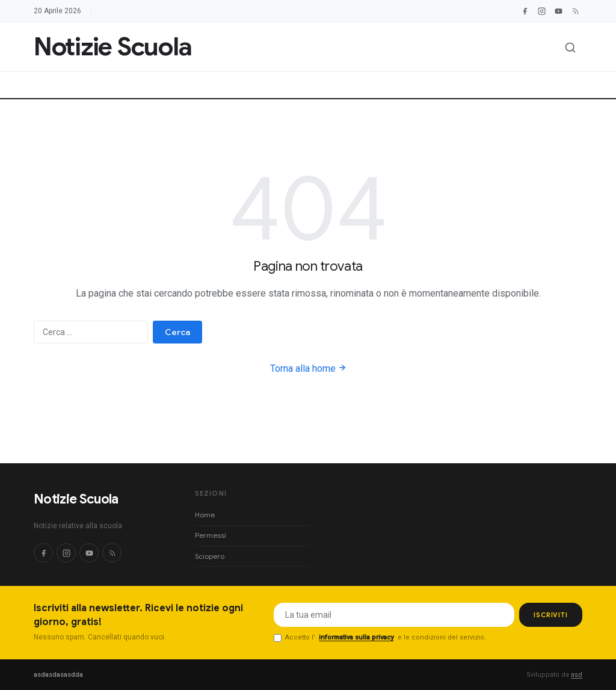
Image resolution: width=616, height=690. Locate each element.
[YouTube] (558, 11)
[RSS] (112, 553)
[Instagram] (541, 11)
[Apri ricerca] (570, 48)
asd (577, 675)
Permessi (211, 535)
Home (205, 515)
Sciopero (210, 556)
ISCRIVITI (551, 615)
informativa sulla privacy (356, 637)
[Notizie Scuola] (112, 47)
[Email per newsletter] (394, 615)
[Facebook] (525, 11)
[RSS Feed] (575, 11)
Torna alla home (308, 368)
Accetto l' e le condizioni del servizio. (380, 638)
